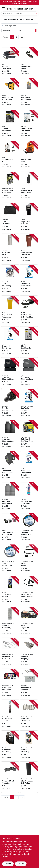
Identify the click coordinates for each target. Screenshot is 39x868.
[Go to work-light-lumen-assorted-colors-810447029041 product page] (10, 684)
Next (22, 37)
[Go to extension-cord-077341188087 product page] (29, 560)
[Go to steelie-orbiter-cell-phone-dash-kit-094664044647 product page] (29, 125)
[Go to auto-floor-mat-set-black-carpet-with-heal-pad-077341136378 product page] (10, 373)
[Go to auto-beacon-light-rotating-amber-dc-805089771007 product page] (29, 156)
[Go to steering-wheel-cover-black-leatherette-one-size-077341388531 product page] (29, 529)
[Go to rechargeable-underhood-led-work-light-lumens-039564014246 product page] (10, 187)
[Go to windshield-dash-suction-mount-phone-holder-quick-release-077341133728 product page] (29, 280)
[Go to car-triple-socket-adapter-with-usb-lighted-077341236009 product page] (29, 405)
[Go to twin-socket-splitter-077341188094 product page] (29, 591)
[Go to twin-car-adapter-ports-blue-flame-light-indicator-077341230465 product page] (29, 653)
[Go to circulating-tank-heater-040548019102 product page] (10, 63)
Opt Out (21, 864)
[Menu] (3, 8)
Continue (8, 864)
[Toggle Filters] (36, 30)
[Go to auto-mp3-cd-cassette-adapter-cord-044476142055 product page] (29, 684)
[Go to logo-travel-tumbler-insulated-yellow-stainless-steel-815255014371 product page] (10, 311)
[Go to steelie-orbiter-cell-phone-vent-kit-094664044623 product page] (10, 156)
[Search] (36, 13)
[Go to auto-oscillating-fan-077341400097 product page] (10, 280)
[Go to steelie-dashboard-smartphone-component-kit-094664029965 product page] (29, 342)
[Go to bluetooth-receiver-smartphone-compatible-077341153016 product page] (10, 342)
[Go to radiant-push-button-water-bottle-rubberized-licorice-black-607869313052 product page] (29, 187)
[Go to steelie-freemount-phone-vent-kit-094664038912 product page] (10, 125)
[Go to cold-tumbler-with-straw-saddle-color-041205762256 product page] (29, 249)
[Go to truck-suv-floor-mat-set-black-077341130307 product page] (10, 218)
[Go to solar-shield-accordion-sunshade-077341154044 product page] (10, 715)
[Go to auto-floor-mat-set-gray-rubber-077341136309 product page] (10, 498)
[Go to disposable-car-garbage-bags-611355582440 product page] (10, 746)
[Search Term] (20, 14)
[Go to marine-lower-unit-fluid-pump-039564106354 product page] (10, 653)
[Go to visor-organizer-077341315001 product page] (29, 622)
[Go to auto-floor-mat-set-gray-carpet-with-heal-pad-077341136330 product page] (29, 373)
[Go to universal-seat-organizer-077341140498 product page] (10, 777)
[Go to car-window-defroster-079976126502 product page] (29, 311)
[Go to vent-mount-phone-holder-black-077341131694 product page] (10, 467)
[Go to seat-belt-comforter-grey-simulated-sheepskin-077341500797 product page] (10, 622)
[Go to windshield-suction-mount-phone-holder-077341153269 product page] (29, 467)
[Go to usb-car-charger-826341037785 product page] (10, 405)
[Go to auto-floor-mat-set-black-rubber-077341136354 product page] (10, 436)
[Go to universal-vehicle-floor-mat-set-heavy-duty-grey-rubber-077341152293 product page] (29, 94)
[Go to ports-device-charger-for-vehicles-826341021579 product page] (10, 591)
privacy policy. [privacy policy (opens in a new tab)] (12, 852)
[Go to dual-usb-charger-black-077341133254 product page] (10, 529)
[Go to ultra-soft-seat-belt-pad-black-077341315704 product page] (29, 777)
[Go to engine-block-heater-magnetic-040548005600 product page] (29, 63)
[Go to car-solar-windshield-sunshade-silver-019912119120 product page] (29, 715)
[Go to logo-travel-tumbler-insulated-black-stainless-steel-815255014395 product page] (29, 218)
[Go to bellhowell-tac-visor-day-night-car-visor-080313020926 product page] (29, 436)
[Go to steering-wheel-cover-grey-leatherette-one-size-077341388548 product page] (10, 560)
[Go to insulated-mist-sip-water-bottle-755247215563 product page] (29, 498)
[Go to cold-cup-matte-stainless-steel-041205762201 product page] (10, 249)
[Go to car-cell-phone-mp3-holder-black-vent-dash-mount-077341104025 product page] (29, 746)
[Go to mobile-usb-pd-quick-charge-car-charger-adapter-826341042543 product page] (10, 94)
